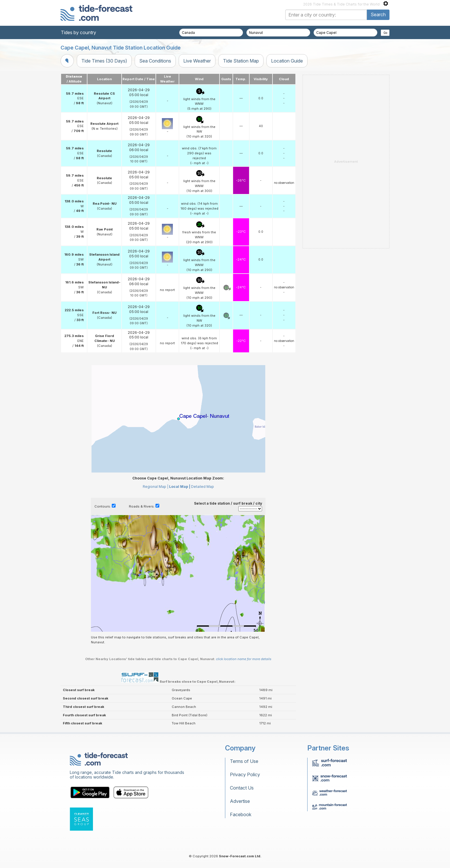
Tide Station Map (241, 61)
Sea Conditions (155, 61)
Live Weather (197, 61)
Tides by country (78, 32)
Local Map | (180, 487)
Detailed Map (203, 487)
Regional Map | (156, 487)
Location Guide (287, 61)
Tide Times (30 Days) (104, 61)
